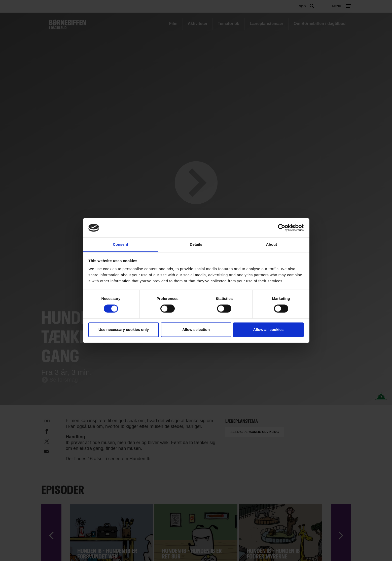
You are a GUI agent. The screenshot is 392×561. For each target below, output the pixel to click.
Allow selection (196, 330)
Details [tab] (196, 244)
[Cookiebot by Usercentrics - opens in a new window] (282, 228)
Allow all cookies (269, 330)
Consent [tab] (120, 244)
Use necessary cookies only (124, 330)
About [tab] (272, 244)
